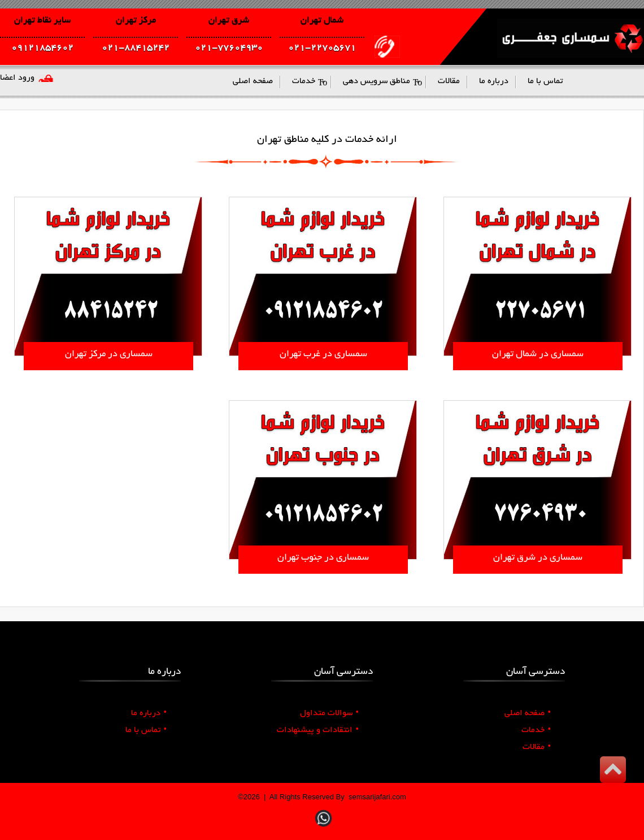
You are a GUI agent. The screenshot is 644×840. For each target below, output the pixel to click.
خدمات (536, 730)
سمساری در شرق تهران (538, 558)
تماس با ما (146, 730)
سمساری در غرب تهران (323, 354)
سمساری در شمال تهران (538, 354)
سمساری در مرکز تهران (109, 354)
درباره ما (149, 713)
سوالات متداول (329, 713)
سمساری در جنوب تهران (323, 558)
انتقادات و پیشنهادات (318, 730)
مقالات (537, 747)
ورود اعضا (17, 78)
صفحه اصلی (528, 713)
